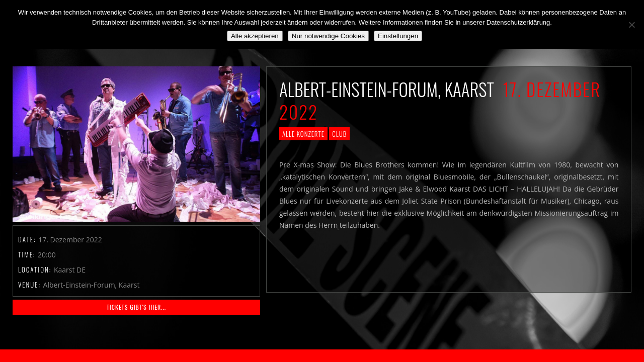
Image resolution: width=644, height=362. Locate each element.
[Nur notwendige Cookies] (631, 25)
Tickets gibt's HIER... (136, 307)
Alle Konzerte (303, 134)
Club (339, 134)
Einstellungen (398, 36)
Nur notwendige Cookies (328, 36)
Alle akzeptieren (255, 36)
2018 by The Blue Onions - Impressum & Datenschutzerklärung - (322, 356)
